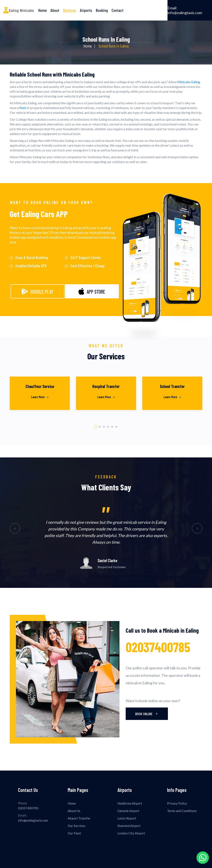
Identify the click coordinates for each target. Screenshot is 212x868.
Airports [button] (86, 10)
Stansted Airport (129, 826)
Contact (117, 10)
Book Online (147, 714)
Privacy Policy (177, 803)
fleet (23, 108)
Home (43, 10)
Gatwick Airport (128, 811)
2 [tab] (100, 427)
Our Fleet (74, 833)
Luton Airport (127, 818)
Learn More (40, 397)
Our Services (76, 826)
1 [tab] (96, 427)
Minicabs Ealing (189, 82)
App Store (92, 291)
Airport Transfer (79, 818)
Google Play (37, 291)
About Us (74, 811)
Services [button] (70, 10)
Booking (102, 10)
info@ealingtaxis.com (185, 10)
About (55, 10)
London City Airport (131, 833)
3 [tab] (104, 427)
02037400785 (158, 647)
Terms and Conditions (182, 811)
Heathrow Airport (130, 803)
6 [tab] (116, 427)
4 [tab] (108, 427)
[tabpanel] (40, 399)
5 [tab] (112, 427)
